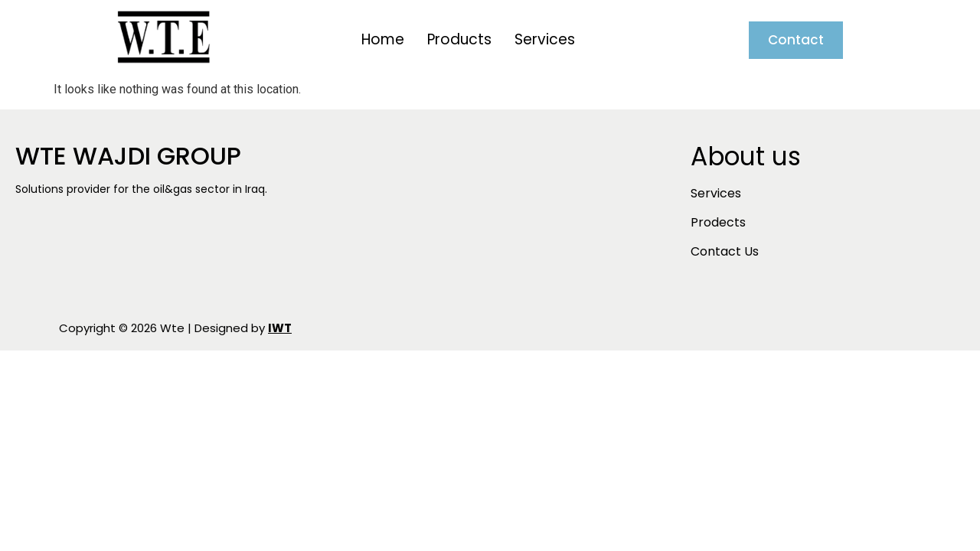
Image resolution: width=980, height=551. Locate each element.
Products (459, 39)
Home (383, 39)
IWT (280, 328)
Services (545, 39)
